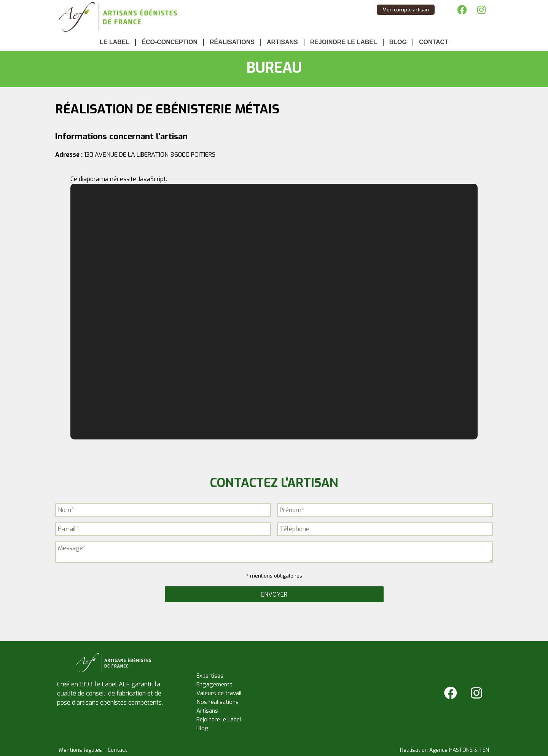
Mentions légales (80, 750)
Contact (434, 42)
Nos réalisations (217, 702)
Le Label (115, 42)
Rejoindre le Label (344, 42)
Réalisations (232, 42)
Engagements (214, 684)
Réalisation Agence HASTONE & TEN (444, 750)
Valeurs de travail (219, 693)
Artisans (282, 42)
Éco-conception (170, 42)
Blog (398, 42)
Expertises (210, 676)
